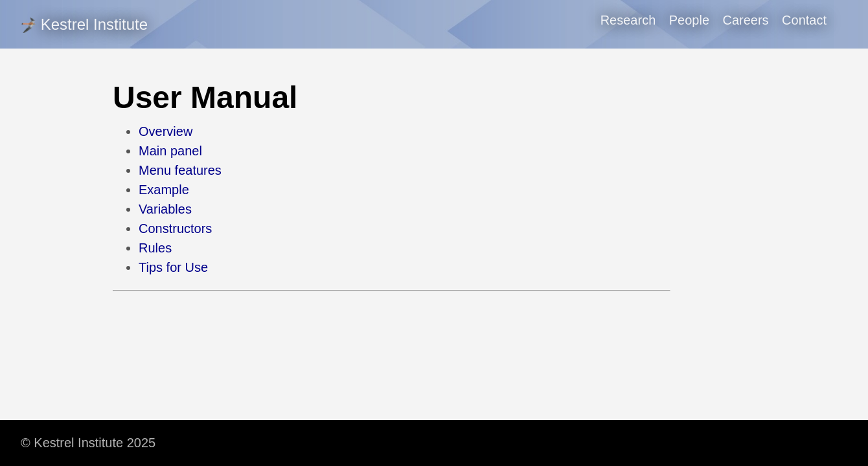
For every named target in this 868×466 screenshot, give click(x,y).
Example (164, 190)
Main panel (170, 151)
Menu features (180, 170)
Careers (745, 20)
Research (628, 20)
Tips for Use (173, 267)
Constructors (175, 228)
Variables (165, 209)
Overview (166, 131)
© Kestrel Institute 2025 (88, 443)
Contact (804, 20)
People (689, 20)
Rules (155, 248)
